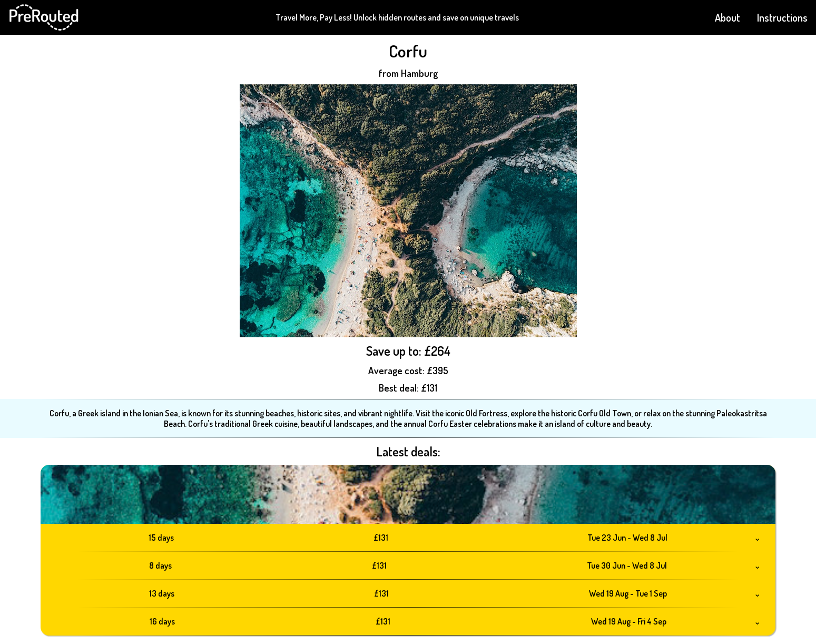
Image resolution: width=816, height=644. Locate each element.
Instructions (782, 17)
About (727, 17)
